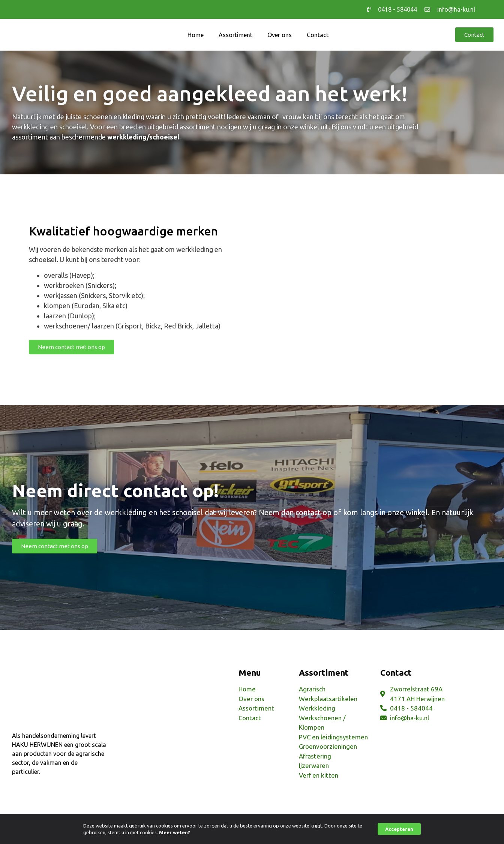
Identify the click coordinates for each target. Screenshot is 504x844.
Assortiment (235, 35)
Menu (250, 672)
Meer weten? (175, 833)
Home (196, 35)
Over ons (280, 35)
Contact (318, 35)
